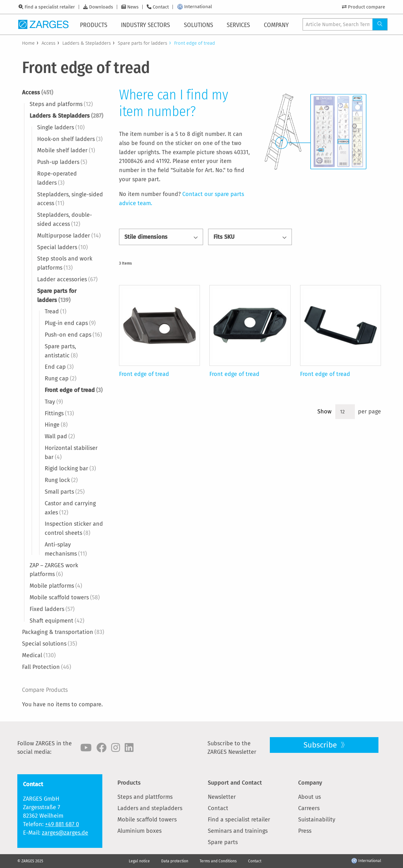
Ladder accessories (67, 279)
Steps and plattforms (145, 797)
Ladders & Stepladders (87, 43)
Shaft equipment (57, 621)
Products (129, 783)
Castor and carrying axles (70, 508)
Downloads (101, 7)
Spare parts (223, 842)
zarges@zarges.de (65, 833)
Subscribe (321, 745)
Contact (161, 7)
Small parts (65, 492)
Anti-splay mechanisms (66, 549)
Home (28, 43)
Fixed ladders (52, 609)
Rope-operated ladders (57, 178)
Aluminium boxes (139, 831)
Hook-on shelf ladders (70, 139)
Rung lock (61, 480)
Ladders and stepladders (150, 808)
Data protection (175, 861)
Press (305, 831)
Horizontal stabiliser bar (71, 453)
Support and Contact (235, 783)
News (133, 7)
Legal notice (139, 861)
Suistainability (317, 820)
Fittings (59, 413)
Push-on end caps (73, 335)
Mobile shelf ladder (66, 150)
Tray (54, 402)
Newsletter (222, 797)
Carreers (309, 808)
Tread (56, 311)
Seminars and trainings (238, 831)
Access (48, 43)
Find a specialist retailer (50, 7)
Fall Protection (47, 667)
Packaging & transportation (63, 632)
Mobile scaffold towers (65, 597)
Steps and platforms (61, 104)
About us (309, 797)
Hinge (56, 425)
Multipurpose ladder (69, 236)
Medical (39, 655)
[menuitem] (95, 24)
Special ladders (62, 247)
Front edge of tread (74, 390)
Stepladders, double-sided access (65, 219)
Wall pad (60, 436)
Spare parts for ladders (142, 43)
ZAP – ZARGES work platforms (54, 570)
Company (310, 783)
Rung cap (61, 378)
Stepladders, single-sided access (70, 199)
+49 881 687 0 (62, 824)
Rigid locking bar (70, 468)
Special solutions (50, 644)
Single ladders (61, 127)
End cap (59, 367)
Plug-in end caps (70, 323)
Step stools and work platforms (65, 263)
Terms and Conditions (218, 861)
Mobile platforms (56, 586)
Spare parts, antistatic (61, 351)
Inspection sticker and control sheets (74, 528)
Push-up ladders (62, 162)
